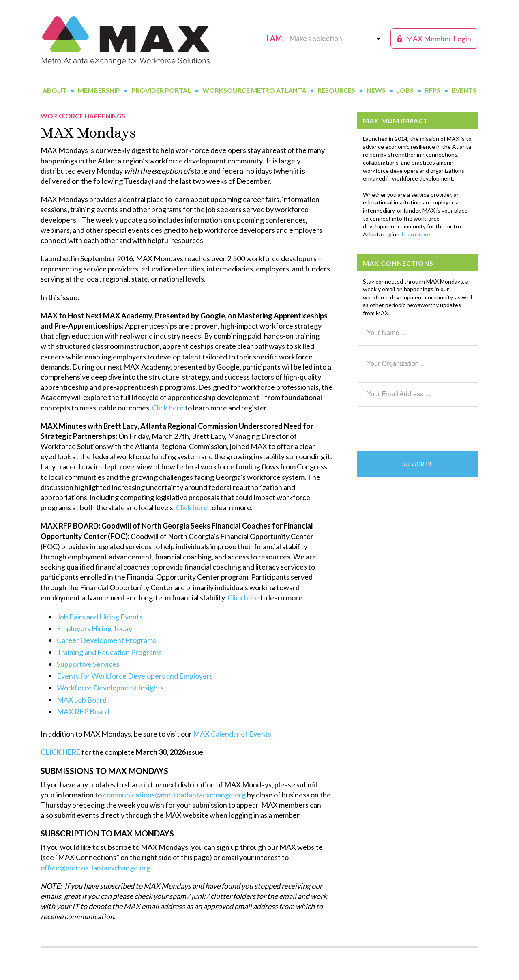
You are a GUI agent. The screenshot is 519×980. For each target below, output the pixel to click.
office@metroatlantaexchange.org (95, 868)
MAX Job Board (82, 700)
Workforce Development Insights (110, 688)
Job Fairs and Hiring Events (100, 617)
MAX (126, 41)
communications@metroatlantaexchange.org (174, 795)
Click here (168, 408)
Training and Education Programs (109, 652)
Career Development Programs (106, 640)
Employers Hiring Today (94, 628)
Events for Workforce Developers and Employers (135, 676)
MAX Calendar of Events (232, 734)
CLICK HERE (60, 752)
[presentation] (418, 429)
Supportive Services (88, 664)
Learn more (416, 234)
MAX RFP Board (83, 711)
